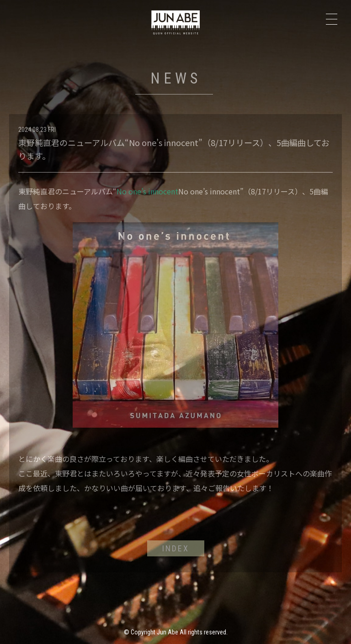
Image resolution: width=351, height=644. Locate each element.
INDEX (176, 548)
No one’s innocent (147, 191)
